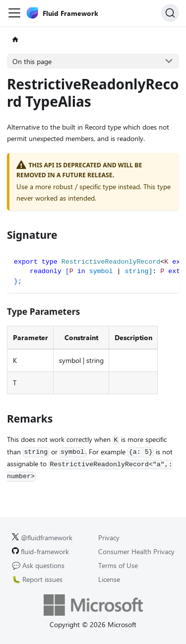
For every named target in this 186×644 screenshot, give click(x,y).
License (109, 579)
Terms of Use (118, 565)
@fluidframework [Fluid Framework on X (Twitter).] (42, 537)
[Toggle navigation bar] (14, 13)
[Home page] (15, 40)
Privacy (109, 537)
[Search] (170, 13)
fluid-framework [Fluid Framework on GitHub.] (40, 551)
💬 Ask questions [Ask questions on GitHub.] (38, 565)
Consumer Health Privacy (136, 551)
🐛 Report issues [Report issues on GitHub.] (37, 579)
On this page (32, 61)
